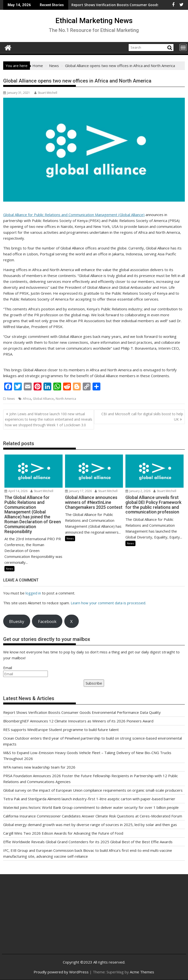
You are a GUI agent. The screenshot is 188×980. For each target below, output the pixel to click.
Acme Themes (142, 972)
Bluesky (17, 621)
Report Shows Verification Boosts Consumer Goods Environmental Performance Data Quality (82, 712)
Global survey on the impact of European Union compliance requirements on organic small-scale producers (93, 790)
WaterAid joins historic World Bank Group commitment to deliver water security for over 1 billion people (91, 807)
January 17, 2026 (78, 491)
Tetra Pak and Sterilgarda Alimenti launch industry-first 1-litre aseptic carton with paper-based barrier (89, 799)
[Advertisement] (36, 918)
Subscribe (94, 683)
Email (8, 668)
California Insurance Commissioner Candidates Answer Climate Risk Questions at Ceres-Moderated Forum (93, 816)
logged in (33, 593)
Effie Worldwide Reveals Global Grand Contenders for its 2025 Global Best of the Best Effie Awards (88, 842)
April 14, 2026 (16, 491)
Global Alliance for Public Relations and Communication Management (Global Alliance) (74, 215)
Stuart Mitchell (46, 93)
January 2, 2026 (138, 491)
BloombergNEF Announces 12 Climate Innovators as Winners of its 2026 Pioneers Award (78, 721)
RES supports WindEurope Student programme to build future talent (61, 730)
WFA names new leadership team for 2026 (39, 767)
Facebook (47, 621)
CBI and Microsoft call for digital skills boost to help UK (142, 417)
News (11, 399)
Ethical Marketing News (94, 21)
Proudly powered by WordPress (61, 972)
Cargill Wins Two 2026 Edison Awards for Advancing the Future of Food (63, 833)
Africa (27, 399)
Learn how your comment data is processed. (108, 603)
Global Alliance (43, 399)
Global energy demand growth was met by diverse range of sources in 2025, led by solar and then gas (90, 825)
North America (66, 399)
